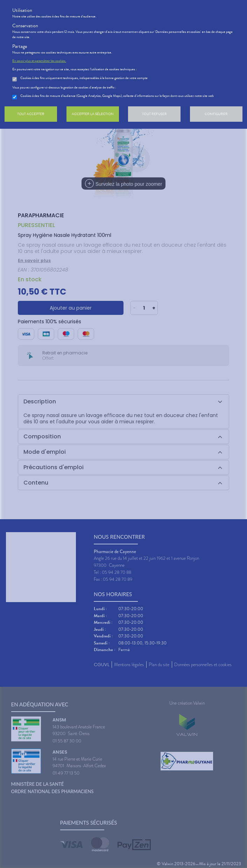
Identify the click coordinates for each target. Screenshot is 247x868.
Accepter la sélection (93, 114)
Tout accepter (31, 114)
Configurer (216, 114)
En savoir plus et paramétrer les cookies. (39, 61)
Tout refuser (154, 114)
